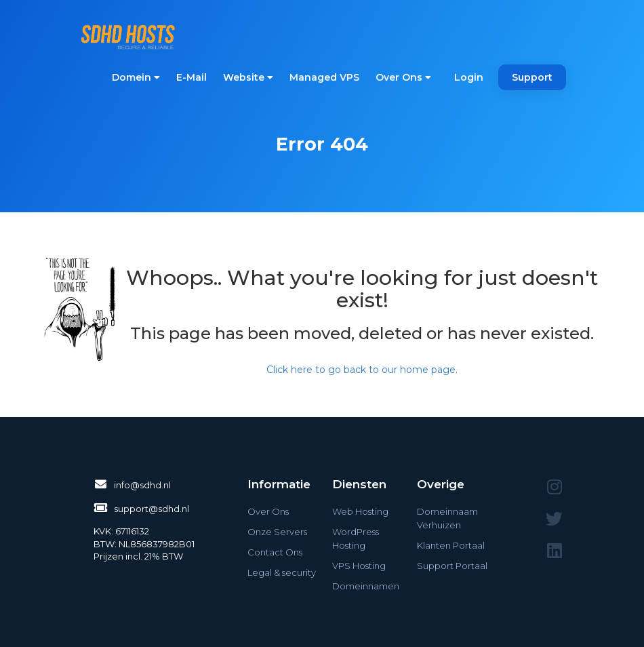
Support (532, 77)
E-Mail (192, 77)
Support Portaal (452, 566)
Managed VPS (324, 77)
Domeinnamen (366, 586)
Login (469, 77)
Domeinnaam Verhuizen (447, 518)
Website (248, 77)
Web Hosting (360, 511)
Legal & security (282, 572)
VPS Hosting (359, 566)
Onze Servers (277, 532)
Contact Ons (275, 552)
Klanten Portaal (451, 545)
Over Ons (403, 77)
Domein (136, 77)
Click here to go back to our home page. (362, 370)
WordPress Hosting (356, 538)
